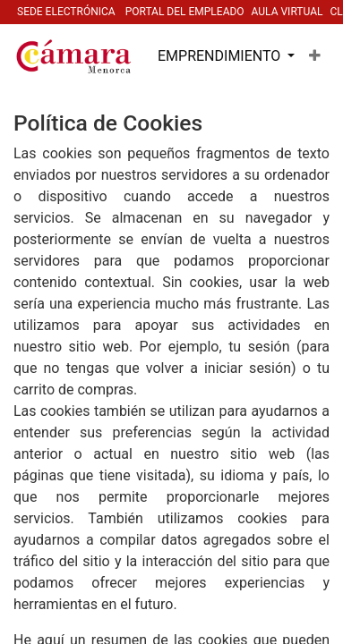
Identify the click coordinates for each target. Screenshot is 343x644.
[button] (315, 56)
